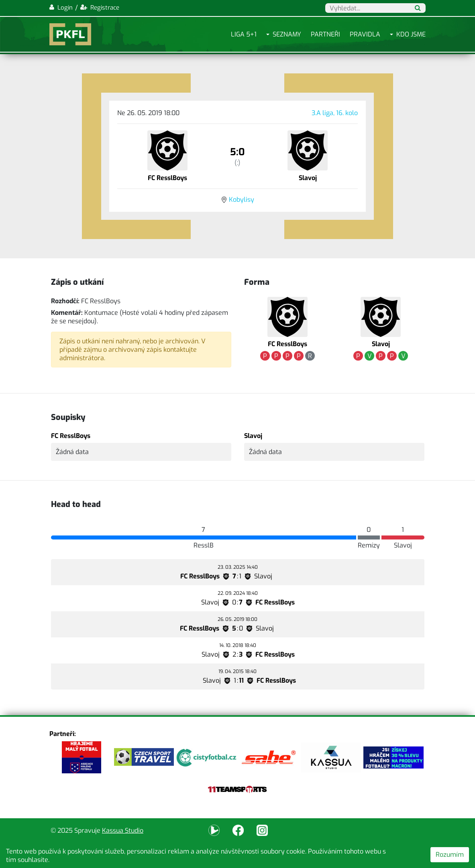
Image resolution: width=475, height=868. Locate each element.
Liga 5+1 (244, 34)
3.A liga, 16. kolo (335, 113)
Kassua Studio (123, 830)
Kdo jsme (411, 34)
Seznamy (287, 34)
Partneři (325, 34)
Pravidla (365, 34)
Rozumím (450, 855)
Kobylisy (242, 200)
